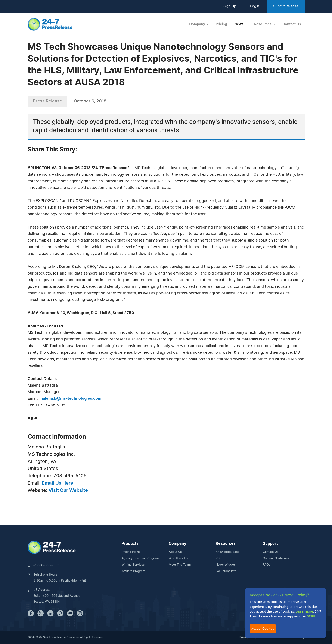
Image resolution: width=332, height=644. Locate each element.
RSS (219, 558)
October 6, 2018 (90, 101)
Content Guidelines (276, 558)
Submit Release (286, 6)
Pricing (221, 24)
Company (177, 544)
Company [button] (198, 24)
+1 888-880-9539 (46, 565)
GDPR (311, 616)
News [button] (239, 24)
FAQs (267, 565)
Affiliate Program (133, 571)
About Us (175, 552)
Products (130, 544)
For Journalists (226, 571)
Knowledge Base (228, 552)
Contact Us (292, 24)
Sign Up (230, 6)
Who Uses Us (178, 558)
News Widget (225, 565)
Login (255, 6)
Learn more (304, 611)
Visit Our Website (68, 490)
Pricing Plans (131, 552)
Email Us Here (58, 483)
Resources (226, 544)
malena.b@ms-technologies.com (70, 399)
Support (270, 544)
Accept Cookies (263, 628)
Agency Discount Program (140, 558)
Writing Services (133, 565)
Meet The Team (180, 565)
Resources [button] (263, 24)
